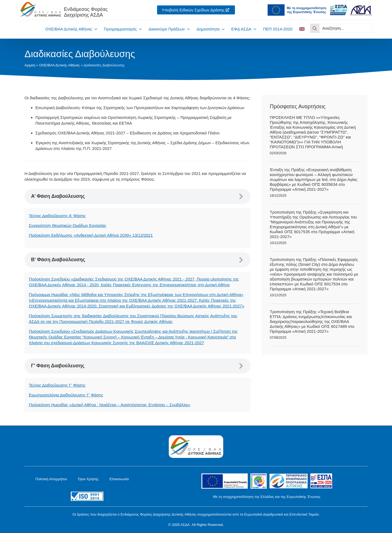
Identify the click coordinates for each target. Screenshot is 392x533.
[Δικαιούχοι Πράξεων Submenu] (187, 29)
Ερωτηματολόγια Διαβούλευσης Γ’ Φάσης (66, 395)
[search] (315, 28)
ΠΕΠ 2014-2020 (278, 29)
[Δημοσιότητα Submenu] (222, 29)
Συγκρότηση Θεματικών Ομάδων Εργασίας (68, 225)
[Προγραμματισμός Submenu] (139, 29)
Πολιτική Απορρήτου (51, 479)
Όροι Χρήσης (88, 479)
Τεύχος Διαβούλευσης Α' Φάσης (57, 216)
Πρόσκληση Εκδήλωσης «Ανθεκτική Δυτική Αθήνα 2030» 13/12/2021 (91, 235)
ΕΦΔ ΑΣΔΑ (241, 29)
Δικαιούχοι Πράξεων (167, 29)
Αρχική (30, 65)
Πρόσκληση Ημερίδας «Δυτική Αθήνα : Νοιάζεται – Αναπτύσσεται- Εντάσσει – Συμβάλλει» (110, 405)
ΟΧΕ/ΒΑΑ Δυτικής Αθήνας (69, 29)
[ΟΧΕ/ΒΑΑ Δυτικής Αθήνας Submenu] (95, 29)
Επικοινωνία (119, 479)
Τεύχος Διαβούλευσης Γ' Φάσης (57, 385)
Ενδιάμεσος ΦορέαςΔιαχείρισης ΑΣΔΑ (86, 12)
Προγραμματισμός (120, 29)
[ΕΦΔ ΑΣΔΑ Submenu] (254, 29)
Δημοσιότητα (208, 29)
